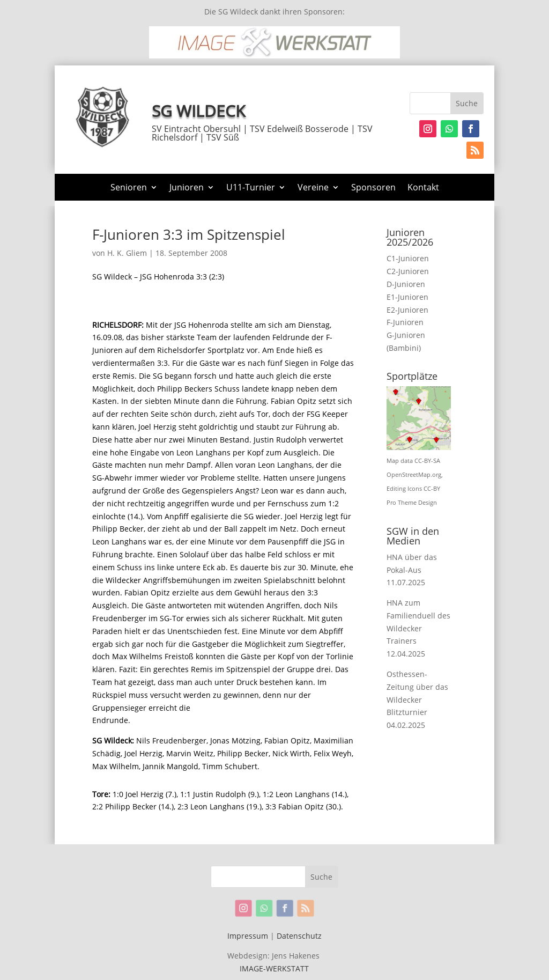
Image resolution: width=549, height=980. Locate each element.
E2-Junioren (407, 310)
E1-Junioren (407, 297)
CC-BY (432, 489)
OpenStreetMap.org (414, 475)
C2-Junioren (408, 271)
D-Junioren (406, 284)
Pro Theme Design (412, 503)
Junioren (187, 188)
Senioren (129, 188)
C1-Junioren (408, 258)
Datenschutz (299, 936)
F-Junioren (405, 322)
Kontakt (423, 188)
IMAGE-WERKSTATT (274, 968)
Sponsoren (373, 188)
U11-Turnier (251, 188)
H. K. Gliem (127, 253)
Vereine (313, 188)
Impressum (248, 936)
